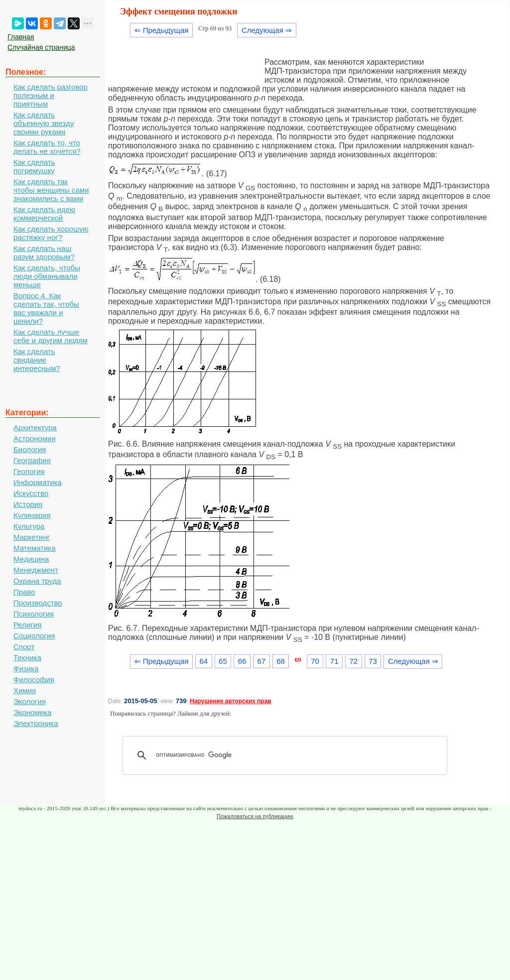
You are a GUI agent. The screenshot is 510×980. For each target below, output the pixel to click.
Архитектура (35, 428)
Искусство (31, 493)
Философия (34, 679)
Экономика (32, 712)
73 (373, 661)
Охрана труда (37, 581)
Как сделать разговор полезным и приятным (51, 95)
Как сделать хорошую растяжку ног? (51, 233)
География (32, 460)
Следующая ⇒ (267, 30)
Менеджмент (36, 570)
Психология (34, 614)
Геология (29, 471)
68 (281, 661)
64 (203, 661)
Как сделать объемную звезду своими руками (44, 123)
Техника (27, 658)
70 (315, 661)
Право (24, 592)
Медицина (31, 559)
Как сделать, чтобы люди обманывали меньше (47, 276)
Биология (30, 449)
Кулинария (32, 515)
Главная (21, 37)
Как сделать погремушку (34, 166)
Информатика (38, 482)
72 (354, 661)
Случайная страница (41, 47)
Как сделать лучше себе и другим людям (51, 336)
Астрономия (35, 438)
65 (223, 661)
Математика (35, 548)
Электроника (36, 723)
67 (261, 661)
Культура (29, 526)
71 (334, 661)
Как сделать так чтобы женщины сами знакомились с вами (51, 190)
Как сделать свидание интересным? (37, 360)
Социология (34, 636)
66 (242, 661)
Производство (38, 603)
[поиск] (288, 755)
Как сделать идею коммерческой (44, 214)
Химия (25, 690)
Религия (27, 625)
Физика (26, 669)
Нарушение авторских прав (230, 701)
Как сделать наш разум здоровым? (44, 252)
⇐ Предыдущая (162, 30)
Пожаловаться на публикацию (255, 816)
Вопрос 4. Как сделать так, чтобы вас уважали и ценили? (46, 308)
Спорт (24, 647)
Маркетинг (32, 537)
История (28, 504)
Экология (30, 701)
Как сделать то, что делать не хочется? (47, 147)
